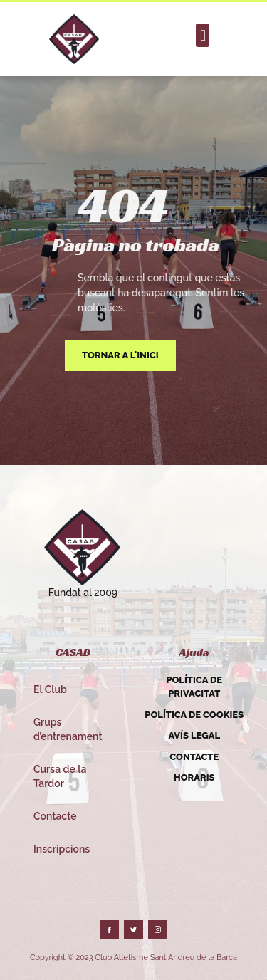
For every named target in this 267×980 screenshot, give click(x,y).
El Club (50, 689)
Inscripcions (62, 849)
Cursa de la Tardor (60, 776)
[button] (203, 35)
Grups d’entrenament (68, 729)
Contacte (55, 816)
